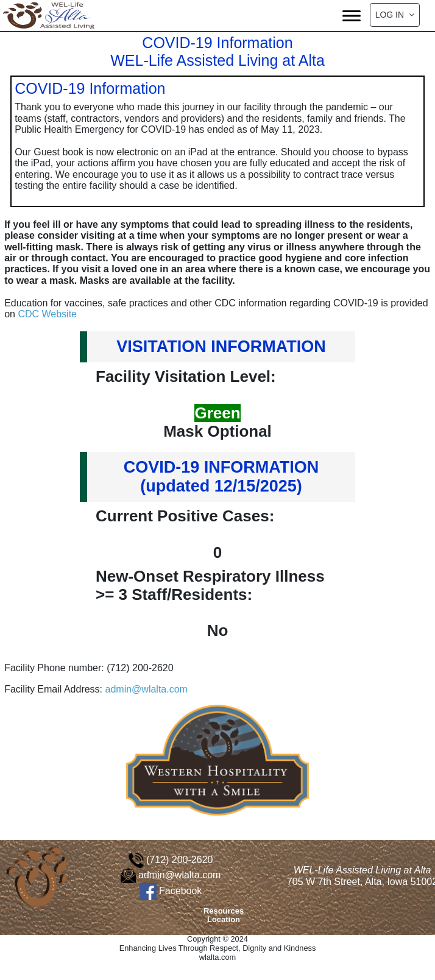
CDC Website (47, 314)
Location (224, 919)
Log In (395, 15)
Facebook (171, 891)
